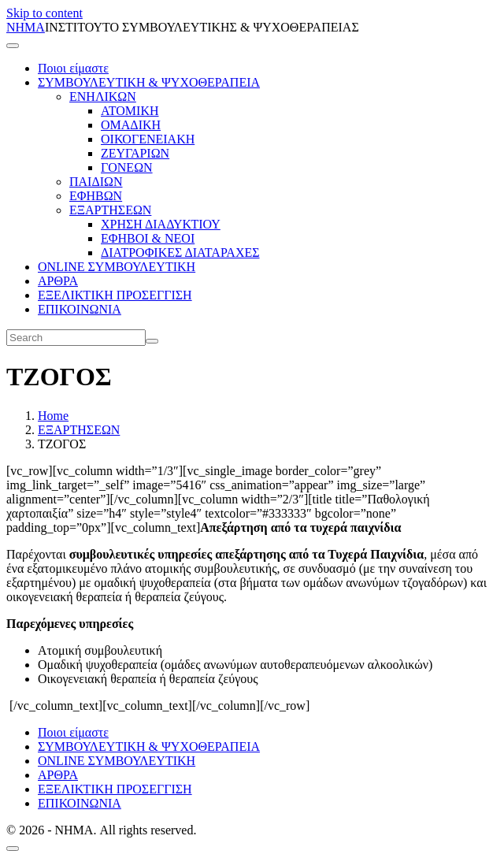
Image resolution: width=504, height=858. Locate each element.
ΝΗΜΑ (26, 27)
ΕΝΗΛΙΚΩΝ (103, 97)
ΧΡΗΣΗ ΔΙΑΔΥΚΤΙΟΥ (161, 224)
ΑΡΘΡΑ (58, 281)
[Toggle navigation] (13, 46)
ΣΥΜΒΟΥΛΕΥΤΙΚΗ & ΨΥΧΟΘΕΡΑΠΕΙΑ (149, 82)
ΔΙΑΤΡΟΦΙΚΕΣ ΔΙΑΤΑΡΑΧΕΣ (180, 253)
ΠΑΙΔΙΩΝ (96, 182)
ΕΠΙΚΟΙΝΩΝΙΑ (80, 309)
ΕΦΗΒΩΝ (96, 196)
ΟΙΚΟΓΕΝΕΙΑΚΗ (148, 139)
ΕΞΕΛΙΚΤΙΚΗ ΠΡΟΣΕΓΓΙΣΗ (115, 295)
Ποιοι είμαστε (73, 68)
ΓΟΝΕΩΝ (127, 167)
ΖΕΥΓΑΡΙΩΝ (135, 153)
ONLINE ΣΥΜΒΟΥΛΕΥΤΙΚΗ (117, 267)
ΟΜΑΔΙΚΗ (131, 125)
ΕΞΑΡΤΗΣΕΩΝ (110, 210)
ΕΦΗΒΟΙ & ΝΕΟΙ (148, 238)
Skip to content (44, 13)
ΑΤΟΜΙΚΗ (130, 111)
